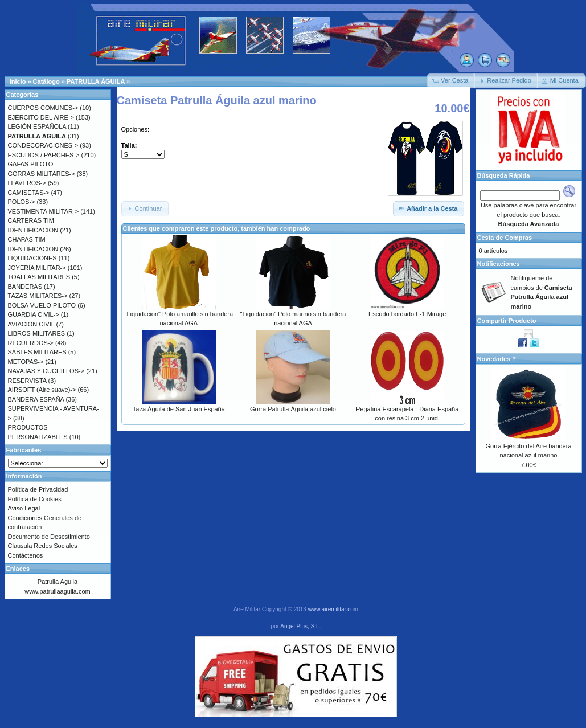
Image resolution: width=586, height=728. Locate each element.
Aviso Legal (24, 508)
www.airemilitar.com (333, 609)
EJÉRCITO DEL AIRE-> (41, 117)
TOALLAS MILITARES (39, 277)
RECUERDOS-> (31, 343)
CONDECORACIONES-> (43, 145)
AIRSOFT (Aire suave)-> (42, 390)
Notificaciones (499, 264)
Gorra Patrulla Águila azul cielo (293, 409)
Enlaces (18, 569)
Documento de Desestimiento (49, 537)
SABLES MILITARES (37, 352)
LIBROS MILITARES (37, 333)
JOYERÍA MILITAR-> (37, 268)
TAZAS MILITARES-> (38, 296)
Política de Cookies (35, 499)
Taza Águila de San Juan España (179, 409)
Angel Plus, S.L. (300, 626)
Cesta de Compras (505, 238)
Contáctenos (26, 555)
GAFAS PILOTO (31, 164)
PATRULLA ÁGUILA (96, 81)
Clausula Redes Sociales (43, 546)
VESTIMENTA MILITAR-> (44, 211)
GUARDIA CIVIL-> (34, 314)
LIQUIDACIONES (32, 258)
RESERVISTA (27, 381)
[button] (451, 81)
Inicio (18, 81)
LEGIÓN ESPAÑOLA (37, 126)
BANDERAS (25, 287)
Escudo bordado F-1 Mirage (407, 314)
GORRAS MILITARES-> (42, 174)
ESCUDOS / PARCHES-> (44, 155)
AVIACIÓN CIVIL (31, 324)
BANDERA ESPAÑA (36, 399)
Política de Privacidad (38, 489)
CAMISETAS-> (29, 193)
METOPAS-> (26, 362)
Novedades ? (497, 359)
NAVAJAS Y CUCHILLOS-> (46, 371)
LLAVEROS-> (27, 183)
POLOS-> (22, 202)
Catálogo (46, 81)
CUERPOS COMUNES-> (43, 108)
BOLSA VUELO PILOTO (42, 305)
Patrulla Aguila (58, 582)
